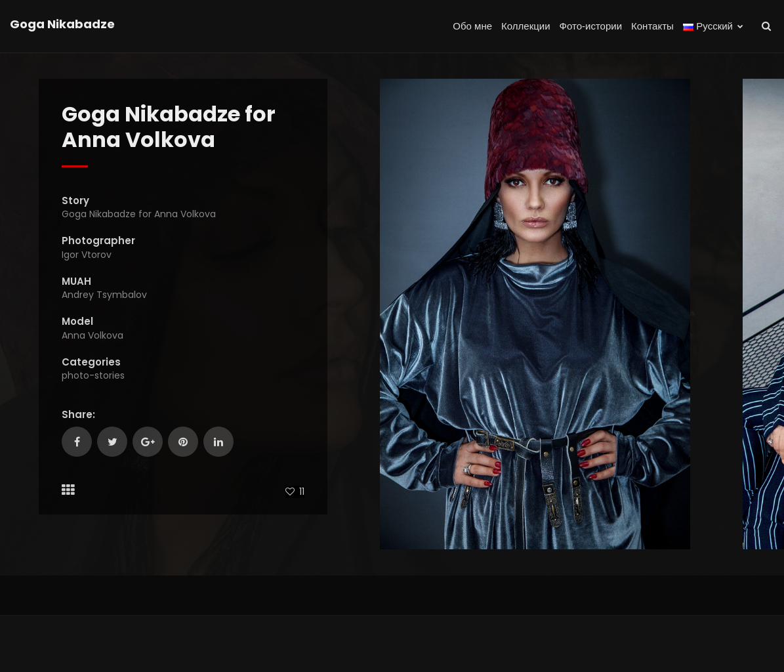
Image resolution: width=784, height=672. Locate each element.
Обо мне (472, 26)
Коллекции (526, 26)
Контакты (652, 26)
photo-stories (93, 375)
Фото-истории (591, 26)
